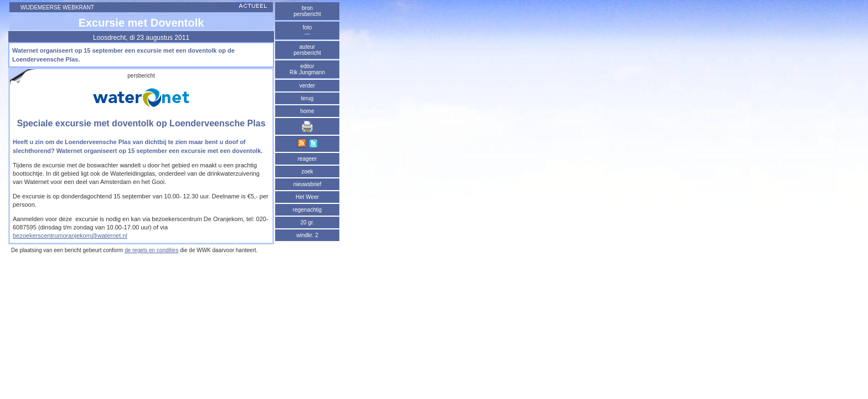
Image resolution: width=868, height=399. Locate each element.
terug (308, 98)
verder (307, 86)
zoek (307, 172)
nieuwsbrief (308, 184)
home (307, 111)
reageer (307, 159)
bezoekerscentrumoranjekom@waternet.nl (70, 236)
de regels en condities (151, 250)
